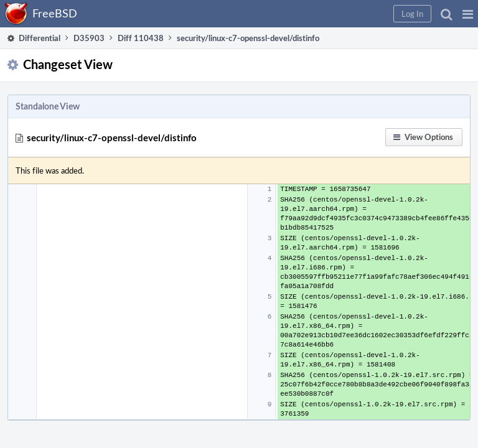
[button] (468, 14)
